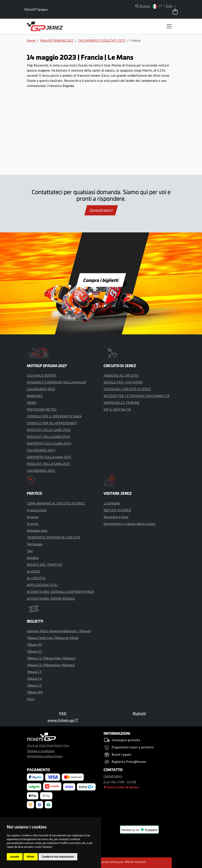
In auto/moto (37, 510)
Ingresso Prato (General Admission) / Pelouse (59, 631)
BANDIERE (35, 396)
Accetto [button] (15, 857)
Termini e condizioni (41, 751)
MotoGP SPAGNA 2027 (57, 40)
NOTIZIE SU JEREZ (117, 510)
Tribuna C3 (34, 672)
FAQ (63, 713)
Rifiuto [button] (31, 857)
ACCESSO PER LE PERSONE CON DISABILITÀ (136, 396)
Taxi (30, 551)
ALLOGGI (33, 571)
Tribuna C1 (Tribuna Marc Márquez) (51, 658)
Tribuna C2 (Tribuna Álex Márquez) (51, 665)
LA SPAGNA (112, 503)
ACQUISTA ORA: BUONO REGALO (51, 598)
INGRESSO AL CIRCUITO (121, 375)
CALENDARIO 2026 (41, 389)
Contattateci (101, 210)
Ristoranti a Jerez (116, 517)
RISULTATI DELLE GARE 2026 (49, 430)
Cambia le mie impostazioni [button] (58, 857)
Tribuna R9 (34, 645)
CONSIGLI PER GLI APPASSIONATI (52, 423)
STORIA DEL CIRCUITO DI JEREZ (127, 389)
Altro (31, 699)
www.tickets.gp (63, 720)
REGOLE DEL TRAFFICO (45, 564)
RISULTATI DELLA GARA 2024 (48, 437)
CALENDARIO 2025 (41, 471)
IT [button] (157, 6)
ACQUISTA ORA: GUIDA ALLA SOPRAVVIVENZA (60, 592)
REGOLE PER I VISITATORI (123, 382)
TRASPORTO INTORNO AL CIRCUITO (53, 537)
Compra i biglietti (101, 280)
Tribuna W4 (35, 692)
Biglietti (139, 713)
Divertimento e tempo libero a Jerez (129, 524)
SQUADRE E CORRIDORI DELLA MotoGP (57, 382)
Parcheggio (35, 544)
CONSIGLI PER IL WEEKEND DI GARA (54, 416)
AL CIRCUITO (36, 578)
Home (31, 40)
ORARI (32, 403)
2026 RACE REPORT (42, 375)
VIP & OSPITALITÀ (117, 409)
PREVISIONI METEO (42, 409)
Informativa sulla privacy (45, 756)
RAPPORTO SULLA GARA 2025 (49, 457)
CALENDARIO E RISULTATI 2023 (102, 40)
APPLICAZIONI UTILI (42, 585)
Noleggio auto (37, 530)
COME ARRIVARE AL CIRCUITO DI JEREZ (56, 503)
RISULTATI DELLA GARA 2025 (48, 464)
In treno (33, 524)
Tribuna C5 (34, 685)
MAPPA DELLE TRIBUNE (122, 403)
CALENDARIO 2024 (41, 450)
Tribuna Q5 (35, 651)
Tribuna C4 (34, 679)
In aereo (33, 517)
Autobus (33, 558)
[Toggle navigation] (169, 26)
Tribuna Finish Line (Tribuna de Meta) (53, 638)
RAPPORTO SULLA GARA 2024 (49, 443)
